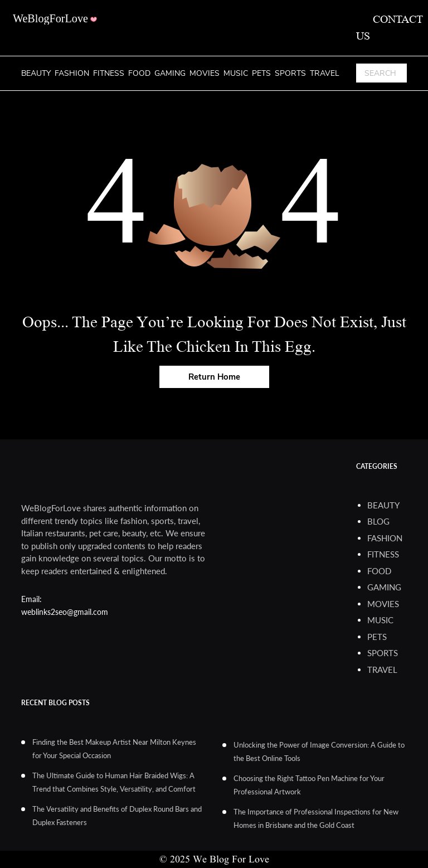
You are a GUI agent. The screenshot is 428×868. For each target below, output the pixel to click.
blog (378, 521)
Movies (205, 73)
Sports (290, 73)
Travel (325, 73)
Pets (261, 73)
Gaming (170, 73)
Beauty (36, 73)
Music (236, 73)
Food (139, 73)
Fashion (72, 73)
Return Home (214, 377)
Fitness (109, 73)
